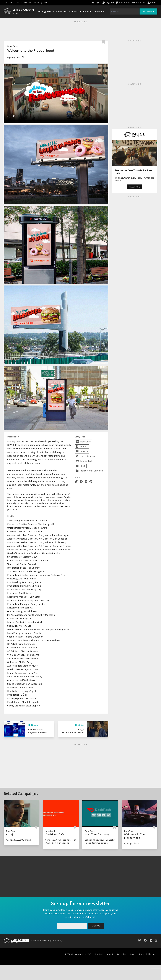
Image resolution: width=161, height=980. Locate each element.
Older (80, 725)
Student (73, 11)
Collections (86, 11)
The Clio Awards (23, 3)
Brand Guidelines (147, 954)
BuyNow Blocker (37, 733)
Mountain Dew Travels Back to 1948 (133, 172)
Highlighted (44, 11)
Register (108, 3)
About (110, 954)
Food (81, 466)
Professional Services (89, 471)
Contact (99, 954)
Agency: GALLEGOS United (18, 840)
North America (86, 456)
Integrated (84, 461)
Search (148, 11)
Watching (139, 3)
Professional (60, 11)
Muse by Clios (41, 3)
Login (96, 3)
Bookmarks (123, 3)
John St (20, 57)
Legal (133, 954)
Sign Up (96, 926)
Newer (33, 725)
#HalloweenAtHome (73, 733)
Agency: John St (132, 843)
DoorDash (13, 46)
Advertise (122, 954)
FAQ (89, 954)
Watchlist (100, 11)
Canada (82, 451)
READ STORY (135, 187)
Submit (152, 3)
